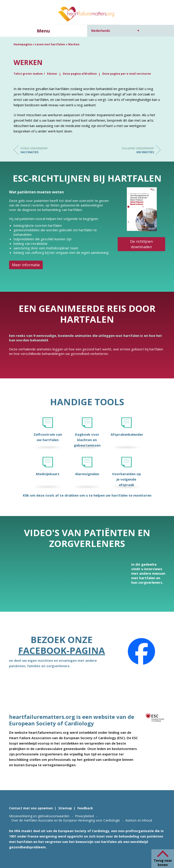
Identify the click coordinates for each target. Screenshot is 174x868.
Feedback (85, 808)
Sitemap (65, 808)
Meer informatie (26, 265)
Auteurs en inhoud (139, 820)
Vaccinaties (38, 150)
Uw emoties (136, 150)
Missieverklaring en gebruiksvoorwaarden (39, 816)
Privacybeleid (84, 816)
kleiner (52, 74)
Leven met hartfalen (50, 44)
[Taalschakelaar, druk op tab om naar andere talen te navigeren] (115, 31)
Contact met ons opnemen (31, 808)
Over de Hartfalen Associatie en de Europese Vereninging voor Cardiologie (66, 820)
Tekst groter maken (28, 74)
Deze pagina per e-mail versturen (127, 74)
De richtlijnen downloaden (141, 244)
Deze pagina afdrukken (80, 74)
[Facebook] (141, 651)
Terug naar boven (163, 863)
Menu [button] (43, 31)
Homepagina (23, 44)
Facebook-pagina (62, 650)
